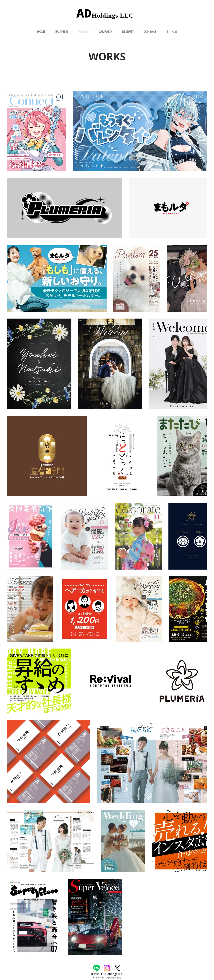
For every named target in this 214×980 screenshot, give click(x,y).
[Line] (97, 968)
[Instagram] (107, 968)
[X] (117, 968)
